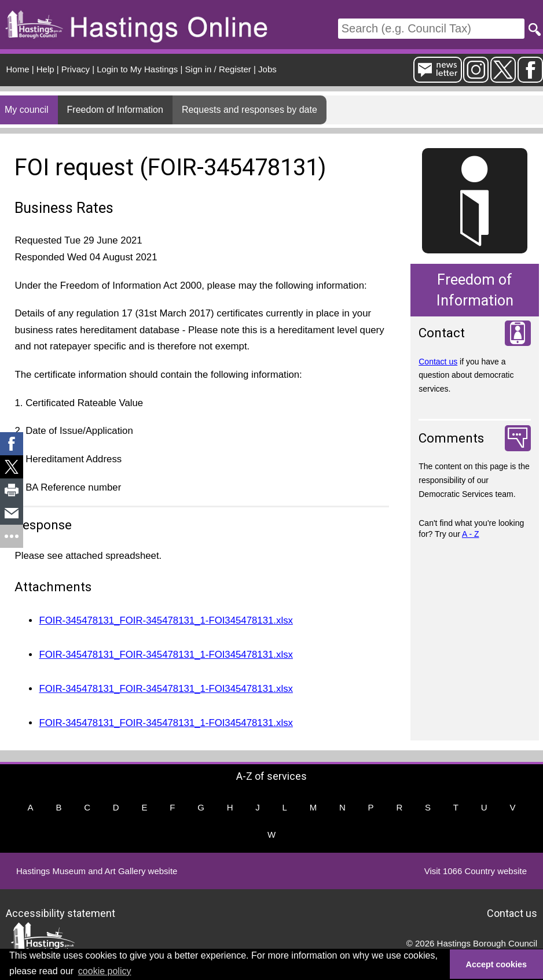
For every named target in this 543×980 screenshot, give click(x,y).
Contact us (438, 362)
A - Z (471, 534)
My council (27, 110)
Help (45, 69)
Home (18, 69)
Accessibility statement (60, 913)
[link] (12, 444)
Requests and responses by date (250, 110)
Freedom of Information (115, 110)
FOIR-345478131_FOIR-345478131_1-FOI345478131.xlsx (166, 620)
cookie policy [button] (105, 971)
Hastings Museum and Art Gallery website (97, 871)
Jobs (267, 69)
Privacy (76, 69)
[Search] (431, 29)
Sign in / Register (218, 69)
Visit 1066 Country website (476, 871)
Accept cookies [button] (497, 964)
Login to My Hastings (137, 69)
